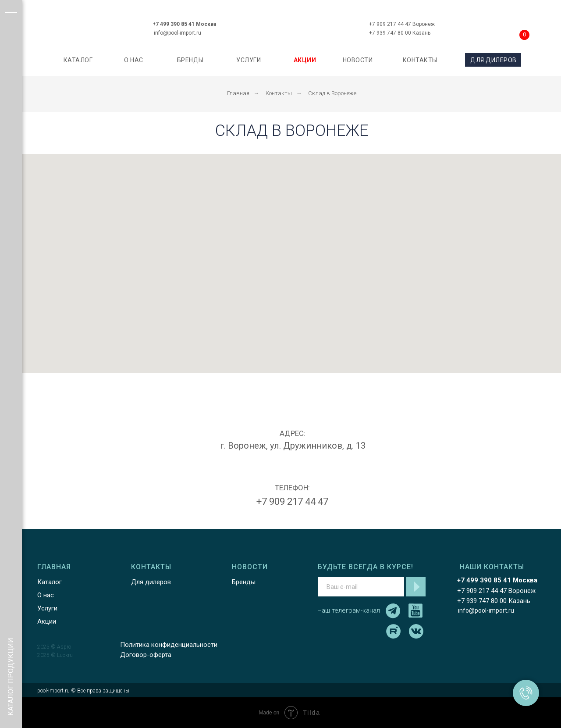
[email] (361, 587)
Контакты (279, 93)
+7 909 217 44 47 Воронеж (402, 24)
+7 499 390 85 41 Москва (184, 24)
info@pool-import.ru (178, 33)
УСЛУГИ (249, 60)
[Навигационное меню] (11, 13)
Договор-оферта (146, 655)
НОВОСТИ (358, 60)
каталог (78, 60)
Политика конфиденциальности (169, 645)
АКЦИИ (305, 60)
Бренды (244, 582)
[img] (291, 23)
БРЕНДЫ (190, 60)
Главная (238, 93)
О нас (46, 595)
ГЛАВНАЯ (54, 567)
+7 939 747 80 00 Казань (400, 33)
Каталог (50, 582)
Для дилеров (151, 582)
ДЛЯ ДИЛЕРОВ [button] (494, 60)
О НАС (134, 60)
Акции (47, 621)
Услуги (47, 608)
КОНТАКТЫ (420, 60)
